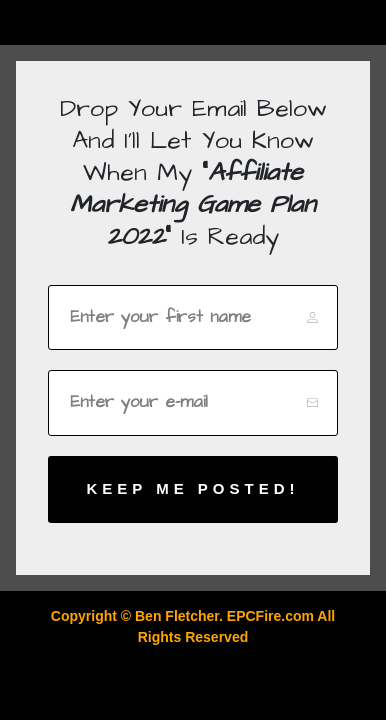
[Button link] (193, 489)
